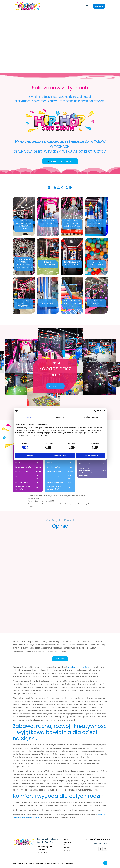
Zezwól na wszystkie (90, 456)
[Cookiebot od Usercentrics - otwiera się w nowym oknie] (96, 411)
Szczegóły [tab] (60, 417)
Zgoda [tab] (29, 417)
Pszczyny (17, 818)
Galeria (67, 847)
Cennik (67, 845)
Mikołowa (35, 818)
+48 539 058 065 (101, 844)
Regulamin (48, 863)
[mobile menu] (87, 6)
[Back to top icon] (105, 863)
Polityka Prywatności (36, 863)
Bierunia (25, 818)
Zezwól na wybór (60, 456)
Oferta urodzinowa (71, 842)
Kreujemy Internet (68, 863)
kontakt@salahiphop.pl (98, 839)
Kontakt (67, 850)
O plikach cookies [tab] (91, 417)
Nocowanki (99, 6)
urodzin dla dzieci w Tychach (80, 667)
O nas (66, 839)
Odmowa (30, 456)
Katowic (101, 815)
